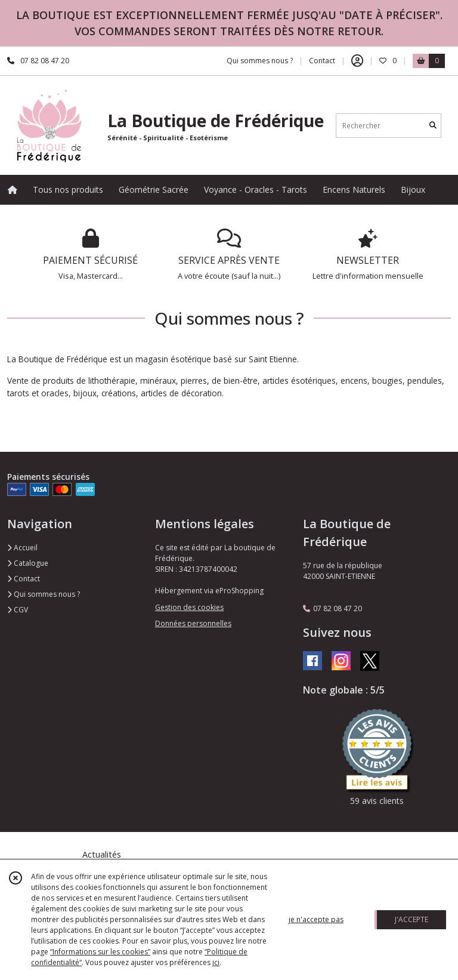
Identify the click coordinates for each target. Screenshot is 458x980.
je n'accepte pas (316, 919)
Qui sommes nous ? (44, 594)
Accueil (22, 548)
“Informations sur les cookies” (100, 952)
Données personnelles (193, 623)
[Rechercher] (433, 126)
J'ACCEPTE (411, 919)
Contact (322, 61)
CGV (18, 610)
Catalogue (28, 563)
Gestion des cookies (189, 607)
